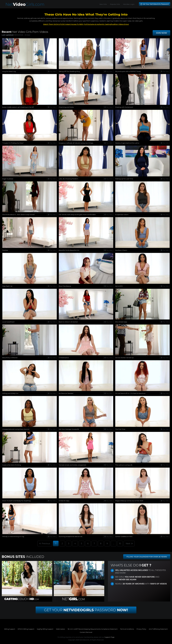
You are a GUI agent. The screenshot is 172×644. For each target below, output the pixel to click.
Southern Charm (121, 250)
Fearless (5, 250)
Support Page (109, 637)
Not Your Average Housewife (69, 429)
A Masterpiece (64, 358)
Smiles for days (64, 501)
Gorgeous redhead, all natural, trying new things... (76, 143)
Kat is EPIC (119, 286)
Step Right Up (7, 286)
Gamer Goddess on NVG (124, 536)
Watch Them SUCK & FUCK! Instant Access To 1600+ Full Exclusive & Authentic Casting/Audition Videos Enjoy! (86, 24)
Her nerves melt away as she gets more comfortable (77, 214)
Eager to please (8, 179)
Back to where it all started (68, 322)
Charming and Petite (66, 107)
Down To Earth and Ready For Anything (16, 501)
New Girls (103, 4)
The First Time (120, 429)
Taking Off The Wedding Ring (69, 71)
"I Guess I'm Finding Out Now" (13, 143)
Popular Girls (115, 4)
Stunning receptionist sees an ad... (71, 536)
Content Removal (86, 632)
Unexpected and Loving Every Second (16, 429)
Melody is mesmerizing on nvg (13, 536)
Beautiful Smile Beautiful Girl (69, 250)
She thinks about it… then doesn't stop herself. (19, 214)
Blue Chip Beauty (65, 286)
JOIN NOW (161, 33)
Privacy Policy (141, 629)
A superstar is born (122, 214)
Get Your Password (86, 610)
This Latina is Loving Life (124, 465)
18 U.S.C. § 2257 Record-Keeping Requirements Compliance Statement (93, 629)
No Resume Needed (66, 393)
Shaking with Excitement (124, 107)
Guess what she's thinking (12, 465)
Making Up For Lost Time (124, 179)
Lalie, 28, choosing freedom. (69, 179)
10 (120, 544)
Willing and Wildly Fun (10, 393)
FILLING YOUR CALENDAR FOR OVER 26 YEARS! (147, 557)
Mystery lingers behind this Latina (127, 143)
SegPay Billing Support (45, 629)
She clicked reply (121, 322)
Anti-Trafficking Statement (158, 629)
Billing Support (10, 629)
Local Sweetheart (8, 322)
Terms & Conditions (127, 629)
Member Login (129, 4)
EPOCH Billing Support (26, 629)
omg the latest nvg (9, 71)
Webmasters (61, 629)
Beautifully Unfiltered (10, 358)
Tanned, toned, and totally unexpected (72, 465)
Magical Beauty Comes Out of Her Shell (129, 501)
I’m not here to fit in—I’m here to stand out (130, 393)
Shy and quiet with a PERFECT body (128, 71)
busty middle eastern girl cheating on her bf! (18, 107)
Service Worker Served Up (124, 358)
